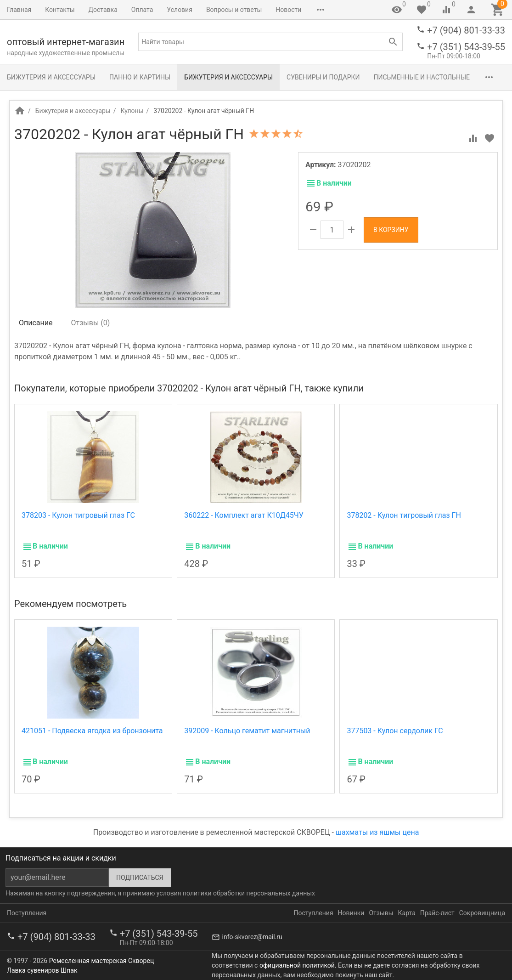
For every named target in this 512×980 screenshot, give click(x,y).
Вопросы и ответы (234, 10)
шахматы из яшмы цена (377, 832)
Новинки (351, 913)
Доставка (103, 10)
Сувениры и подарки (323, 77)
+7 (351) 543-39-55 (466, 47)
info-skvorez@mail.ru (252, 937)
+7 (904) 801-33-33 (466, 30)
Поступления (27, 913)
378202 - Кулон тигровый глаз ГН (404, 515)
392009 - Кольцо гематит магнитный (247, 731)
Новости (288, 10)
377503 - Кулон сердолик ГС (395, 731)
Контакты (60, 10)
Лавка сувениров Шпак (42, 970)
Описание (36, 323)
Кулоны (132, 111)
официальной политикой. (298, 965)
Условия (180, 10)
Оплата (142, 10)
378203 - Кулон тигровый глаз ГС (78, 515)
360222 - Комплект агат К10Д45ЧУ (244, 515)
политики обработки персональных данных (249, 893)
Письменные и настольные (422, 77)
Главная (19, 10)
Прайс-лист (437, 913)
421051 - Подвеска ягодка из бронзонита (92, 731)
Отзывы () (91, 323)
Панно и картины (140, 77)
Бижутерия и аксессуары (51, 77)
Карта (407, 913)
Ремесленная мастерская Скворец (101, 961)
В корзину (391, 230)
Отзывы (381, 913)
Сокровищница (338, 10)
